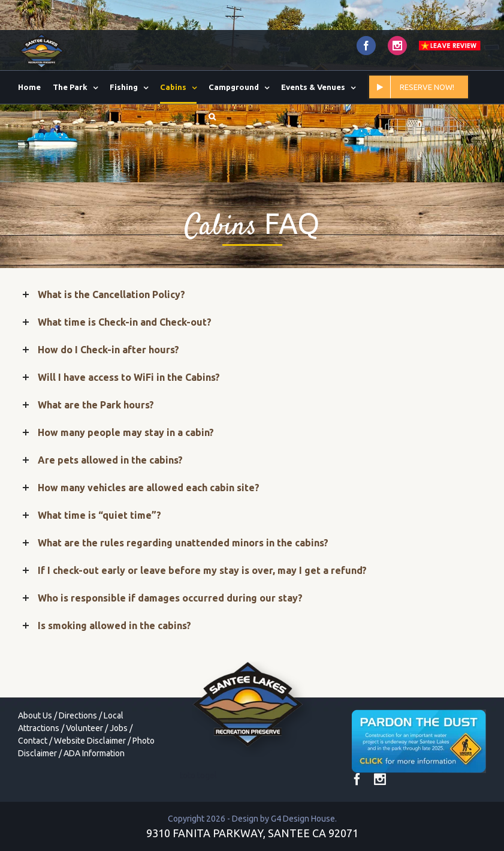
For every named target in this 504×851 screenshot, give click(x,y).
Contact (33, 741)
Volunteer (84, 728)
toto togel (198, 775)
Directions (78, 715)
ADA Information (94, 753)
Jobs (119, 728)
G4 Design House (303, 819)
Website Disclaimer (90, 741)
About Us (35, 715)
